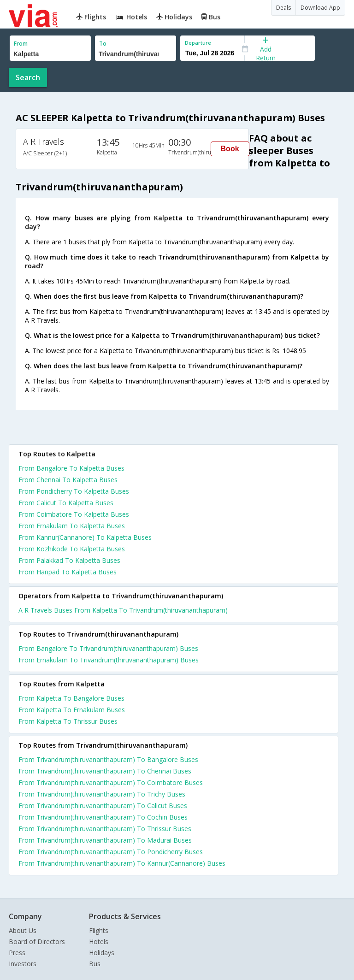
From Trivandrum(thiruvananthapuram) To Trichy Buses (102, 794)
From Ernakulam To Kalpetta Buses (72, 526)
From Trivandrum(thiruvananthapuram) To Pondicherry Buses (111, 852)
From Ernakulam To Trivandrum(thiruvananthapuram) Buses (109, 660)
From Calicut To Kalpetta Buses (66, 503)
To (103, 44)
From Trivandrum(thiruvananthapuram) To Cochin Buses (103, 817)
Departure (198, 43)
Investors (23, 964)
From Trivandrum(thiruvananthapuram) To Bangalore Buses (108, 759)
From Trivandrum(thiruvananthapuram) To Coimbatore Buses (111, 782)
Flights (99, 930)
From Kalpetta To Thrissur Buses (68, 721)
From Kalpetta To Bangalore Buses (71, 698)
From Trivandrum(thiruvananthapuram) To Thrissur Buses (105, 829)
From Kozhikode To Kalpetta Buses (72, 549)
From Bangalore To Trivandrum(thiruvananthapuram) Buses (108, 648)
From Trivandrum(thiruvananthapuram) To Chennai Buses (105, 771)
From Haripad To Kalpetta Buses (68, 572)
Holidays (102, 953)
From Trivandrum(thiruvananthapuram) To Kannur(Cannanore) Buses (122, 863)
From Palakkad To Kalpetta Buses (69, 560)
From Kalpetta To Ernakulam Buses (72, 710)
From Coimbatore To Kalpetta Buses (74, 514)
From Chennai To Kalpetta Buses (68, 480)
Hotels (99, 942)
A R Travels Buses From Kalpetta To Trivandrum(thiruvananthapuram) (123, 610)
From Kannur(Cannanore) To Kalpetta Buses (85, 537)
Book (230, 149)
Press (17, 953)
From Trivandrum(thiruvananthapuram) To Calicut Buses (103, 806)
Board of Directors (37, 942)
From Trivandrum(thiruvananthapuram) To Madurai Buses (105, 840)
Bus (95, 964)
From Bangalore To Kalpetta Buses (71, 468)
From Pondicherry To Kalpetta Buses (74, 491)
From (21, 44)
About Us (23, 930)
